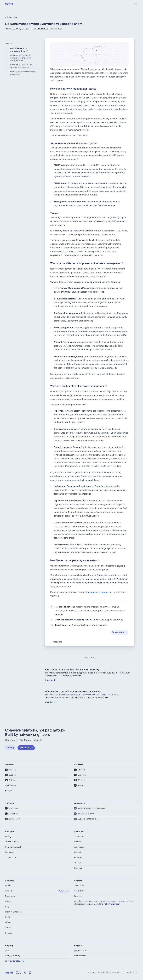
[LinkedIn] (30, 973)
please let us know (98, 592)
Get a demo (26, 748)
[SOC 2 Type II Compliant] (18, 973)
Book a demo (119, 632)
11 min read (51, 680)
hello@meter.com (112, 904)
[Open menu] (135, 4)
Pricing (10, 748)
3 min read (51, 702)
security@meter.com (15, 961)
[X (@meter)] (25, 973)
